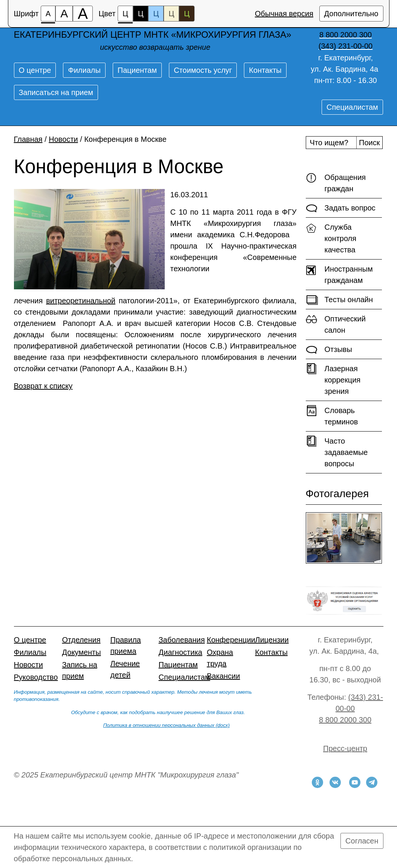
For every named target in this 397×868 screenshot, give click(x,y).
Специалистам (352, 107)
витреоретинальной (81, 301)
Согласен (362, 841)
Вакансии (224, 676)
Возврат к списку (43, 386)
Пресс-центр (345, 748)
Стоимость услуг (203, 70)
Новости (63, 139)
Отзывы (329, 350)
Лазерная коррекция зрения (333, 379)
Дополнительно (351, 14)
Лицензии (272, 640)
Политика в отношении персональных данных (159, 725)
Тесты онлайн (340, 300)
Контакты (265, 70)
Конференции (231, 640)
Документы (82, 652)
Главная (28, 139)
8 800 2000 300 (345, 720)
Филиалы (84, 70)
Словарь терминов (332, 416)
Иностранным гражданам (339, 274)
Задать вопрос (341, 208)
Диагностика (181, 652)
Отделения (81, 640)
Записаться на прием (56, 92)
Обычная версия (284, 14)
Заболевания (182, 640)
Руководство (36, 677)
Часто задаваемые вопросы (337, 452)
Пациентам (137, 70)
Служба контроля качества (331, 238)
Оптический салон (336, 324)
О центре (35, 70)
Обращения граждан (336, 182)
